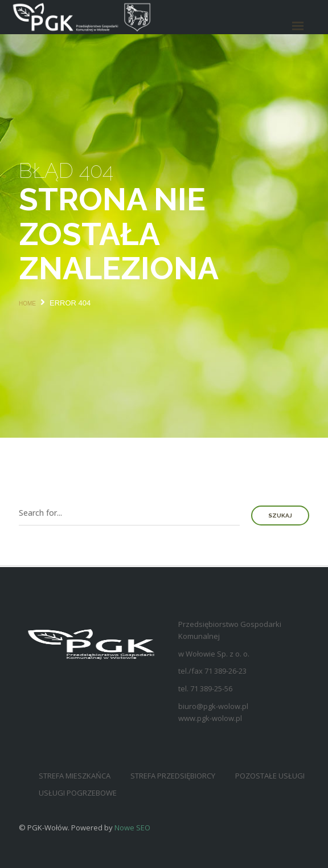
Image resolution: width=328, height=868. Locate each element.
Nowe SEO (132, 828)
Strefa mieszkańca (75, 776)
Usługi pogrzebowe (78, 793)
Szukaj (280, 515)
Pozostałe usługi (270, 776)
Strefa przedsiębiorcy (173, 776)
